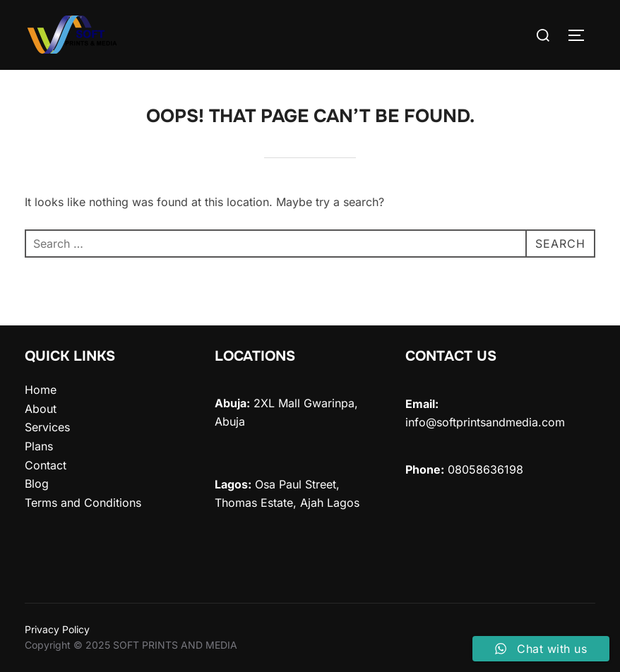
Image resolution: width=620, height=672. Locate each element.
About (41, 409)
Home (41, 390)
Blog (37, 484)
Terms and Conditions (83, 503)
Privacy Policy (57, 629)
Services (47, 427)
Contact (46, 465)
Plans (39, 446)
